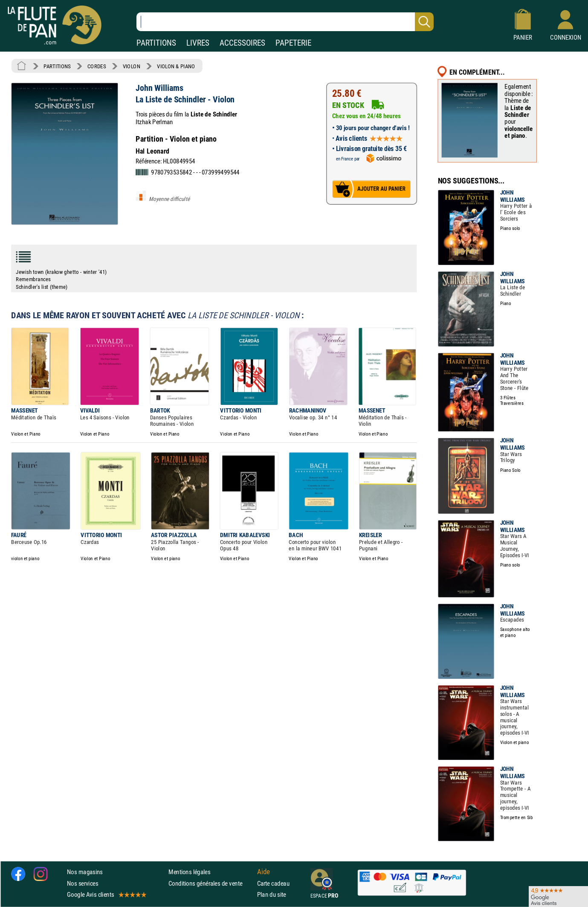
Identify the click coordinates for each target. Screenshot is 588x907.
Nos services (83, 883)
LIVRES (198, 43)
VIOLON (132, 66)
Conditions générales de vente (211, 883)
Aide (264, 872)
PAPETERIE (293, 43)
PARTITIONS (156, 43)
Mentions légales (189, 872)
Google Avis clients (106, 894)
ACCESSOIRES (242, 43)
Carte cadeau (273, 883)
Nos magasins (85, 872)
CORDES (97, 66)
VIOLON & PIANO (176, 66)
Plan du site (272, 894)
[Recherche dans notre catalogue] (285, 22)
